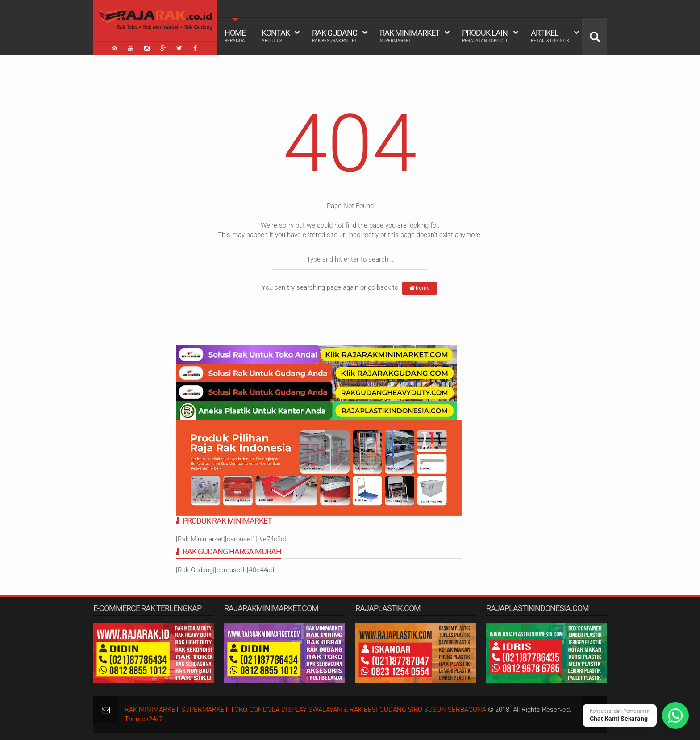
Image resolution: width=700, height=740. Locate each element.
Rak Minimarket (410, 36)
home (419, 288)
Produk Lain (485, 36)
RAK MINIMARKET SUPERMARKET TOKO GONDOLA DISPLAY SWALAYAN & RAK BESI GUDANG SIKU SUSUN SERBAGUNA (305, 710)
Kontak (276, 36)
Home (235, 36)
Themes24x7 (144, 719)
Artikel (550, 36)
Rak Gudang (335, 36)
